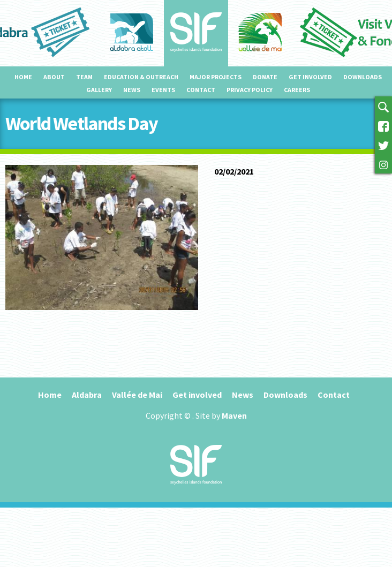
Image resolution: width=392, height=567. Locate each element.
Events (163, 90)
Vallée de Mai (137, 395)
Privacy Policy (250, 90)
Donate (265, 77)
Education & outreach (141, 77)
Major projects (216, 77)
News (132, 90)
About (54, 77)
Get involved (310, 77)
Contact (201, 90)
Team (84, 77)
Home (23, 77)
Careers (297, 90)
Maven (234, 415)
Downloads (363, 77)
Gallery (99, 90)
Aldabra (87, 395)
